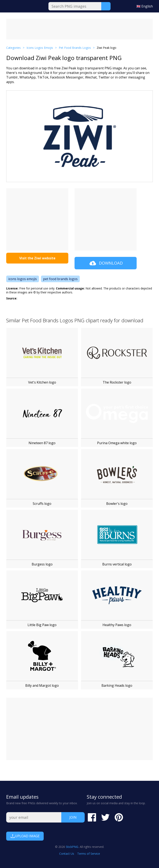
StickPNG (72, 847)
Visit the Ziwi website (37, 258)
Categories (13, 48)
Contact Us (67, 854)
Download (106, 263)
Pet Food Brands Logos (75, 48)
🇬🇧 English (145, 6)
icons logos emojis (23, 279)
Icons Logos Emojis (40, 48)
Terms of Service (89, 854)
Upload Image (25, 836)
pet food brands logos (60, 279)
